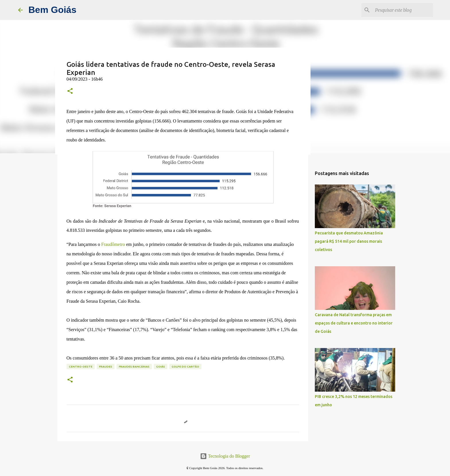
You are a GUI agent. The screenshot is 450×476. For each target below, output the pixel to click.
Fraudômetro (113, 244)
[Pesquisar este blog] (403, 10)
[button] (70, 91)
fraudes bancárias (134, 367)
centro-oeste (81, 367)
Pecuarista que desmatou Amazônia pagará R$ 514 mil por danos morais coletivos (349, 241)
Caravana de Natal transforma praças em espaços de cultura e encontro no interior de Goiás (354, 323)
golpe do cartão (185, 367)
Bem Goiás (52, 10)
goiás (161, 367)
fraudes (106, 367)
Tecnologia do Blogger (225, 456)
